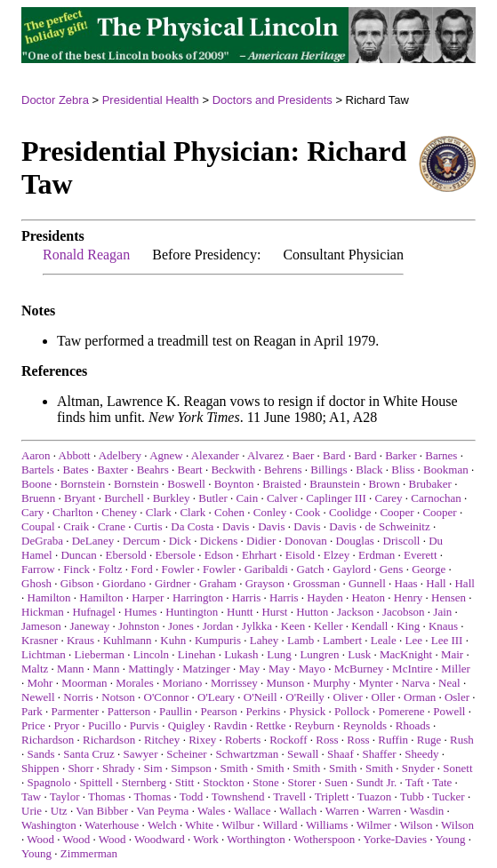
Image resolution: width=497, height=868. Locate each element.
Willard (280, 825)
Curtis (148, 526)
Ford (142, 569)
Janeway (90, 626)
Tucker (448, 796)
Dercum (141, 541)
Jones (181, 626)
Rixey (202, 740)
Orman (420, 697)
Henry (409, 597)
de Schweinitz (397, 526)
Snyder (418, 768)
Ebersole (176, 555)
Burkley (172, 498)
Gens (392, 569)
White (199, 825)
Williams (327, 825)
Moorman (84, 683)
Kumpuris (218, 640)
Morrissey (234, 683)
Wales (211, 811)
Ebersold (126, 555)
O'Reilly (305, 697)
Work (206, 839)
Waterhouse (112, 825)
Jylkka (257, 626)
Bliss (403, 470)
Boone (36, 484)
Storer (302, 782)
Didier (261, 541)
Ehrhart (259, 555)
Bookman (446, 470)
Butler (213, 498)
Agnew (166, 455)
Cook (308, 512)
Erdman (377, 555)
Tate (442, 782)
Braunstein (334, 484)
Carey (389, 498)
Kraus (80, 640)
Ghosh (36, 583)
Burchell (124, 498)
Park (32, 711)
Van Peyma (163, 811)
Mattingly (151, 669)
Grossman (316, 583)
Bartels (38, 470)
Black (369, 470)
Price (33, 725)
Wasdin (427, 811)
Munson (286, 683)
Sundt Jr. (377, 782)
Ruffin (393, 740)
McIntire (412, 669)
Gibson (77, 583)
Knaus (443, 626)
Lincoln (151, 654)
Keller (328, 626)
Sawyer (140, 754)
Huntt (240, 612)
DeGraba (42, 541)
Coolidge (350, 512)
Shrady (119, 768)
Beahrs (153, 470)
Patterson (129, 711)
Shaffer (379, 754)
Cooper (397, 512)
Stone (266, 782)
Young (450, 839)
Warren (342, 811)
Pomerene (402, 711)
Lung (279, 654)
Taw (31, 796)
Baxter (112, 470)
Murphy (332, 683)
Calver (282, 498)
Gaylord (352, 569)
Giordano (124, 583)
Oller (384, 697)
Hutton (312, 612)
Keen (293, 626)
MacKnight (406, 654)
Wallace (253, 811)
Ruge (429, 740)
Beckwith (233, 470)
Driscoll (402, 541)
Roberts (243, 740)
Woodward (160, 839)
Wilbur (238, 825)
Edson (219, 555)
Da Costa (192, 526)
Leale (384, 640)
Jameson (41, 626)
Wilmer (374, 825)
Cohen (229, 512)
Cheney (119, 512)
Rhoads (413, 725)
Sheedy (421, 754)
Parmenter (75, 711)
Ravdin (230, 725)
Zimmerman (89, 853)
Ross (327, 740)
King (408, 626)
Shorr (80, 768)
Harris (247, 597)
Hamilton (49, 597)
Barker (401, 455)
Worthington (256, 839)
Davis (236, 526)
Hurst (274, 612)
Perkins (263, 711)
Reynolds (365, 725)
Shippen (40, 768)
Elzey (337, 555)
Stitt (185, 782)
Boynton (234, 484)
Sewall (303, 754)
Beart (189, 470)
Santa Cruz (88, 754)
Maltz (35, 669)
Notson (118, 697)
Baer (304, 455)
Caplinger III (336, 498)
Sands (41, 754)
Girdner (172, 583)
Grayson (265, 583)
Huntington (192, 612)
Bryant (80, 498)
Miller (456, 669)
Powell (449, 711)
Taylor (65, 796)
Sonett (457, 768)
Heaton (369, 597)
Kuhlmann (128, 640)
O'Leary (216, 697)
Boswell (186, 484)
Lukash (241, 654)
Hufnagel (93, 612)
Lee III (447, 640)
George (429, 569)
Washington (49, 825)
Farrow (38, 569)
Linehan (197, 654)
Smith (234, 768)
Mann (70, 669)
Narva (416, 683)
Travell (289, 796)
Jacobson (404, 612)
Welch (162, 825)
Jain (442, 612)
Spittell (96, 782)
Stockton (223, 782)
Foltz (111, 569)
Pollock (352, 711)
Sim (153, 768)
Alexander (215, 455)
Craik (76, 526)
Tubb (412, 796)
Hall (436, 583)
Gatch (311, 569)
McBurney (359, 669)
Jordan (218, 626)
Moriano (183, 683)
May (249, 669)
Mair (452, 654)
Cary (32, 512)
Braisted (281, 484)
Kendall (369, 626)
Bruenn (38, 498)
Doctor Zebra (55, 100)
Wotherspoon (324, 839)
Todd (192, 796)
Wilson (416, 825)
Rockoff (288, 740)
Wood (40, 839)
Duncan (78, 555)
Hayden (325, 597)
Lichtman (44, 654)
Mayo (312, 669)
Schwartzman (247, 754)
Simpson (191, 768)
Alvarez (265, 455)
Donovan (306, 541)
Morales (135, 683)
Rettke (271, 725)
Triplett (332, 796)
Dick (180, 541)
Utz (59, 811)
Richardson (48, 740)
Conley (270, 512)
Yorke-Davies (396, 839)
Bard (334, 455)
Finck (76, 569)
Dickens (219, 541)
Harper (148, 597)
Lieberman (100, 654)
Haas (406, 583)
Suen (336, 782)
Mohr (40, 683)
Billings (329, 470)
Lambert (342, 640)
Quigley (187, 725)
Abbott (75, 455)
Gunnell (367, 583)
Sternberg (144, 782)
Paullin (176, 711)
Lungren (319, 654)
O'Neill (261, 697)
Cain (248, 498)
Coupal (38, 526)
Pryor (66, 725)
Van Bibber (102, 811)
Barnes (441, 455)
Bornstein (83, 484)
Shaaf (341, 754)
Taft (415, 782)
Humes (141, 612)
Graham (218, 583)
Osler (457, 697)
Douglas (354, 541)
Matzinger (206, 669)
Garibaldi (266, 569)
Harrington (198, 597)
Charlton (73, 512)
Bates (76, 470)
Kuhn (173, 640)
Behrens (283, 470)
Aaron (36, 455)
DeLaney (93, 541)
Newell (38, 697)
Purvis (144, 725)
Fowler (177, 569)
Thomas (107, 796)
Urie (32, 811)
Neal (449, 683)
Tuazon (375, 796)
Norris (78, 697)
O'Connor (167, 697)
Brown (384, 484)
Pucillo (104, 725)
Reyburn (314, 725)
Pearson (219, 711)
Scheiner (186, 754)
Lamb (301, 640)
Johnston (139, 626)
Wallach (298, 811)
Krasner (40, 640)
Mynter (376, 683)
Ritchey (162, 740)
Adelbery (120, 455)
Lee (413, 640)
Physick (307, 711)
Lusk (359, 654)
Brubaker (430, 484)
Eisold (300, 555)
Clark (159, 512)
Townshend (238, 796)
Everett (421, 555)
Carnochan (436, 498)
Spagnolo (49, 782)
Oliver (348, 697)
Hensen (449, 597)
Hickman (43, 612)
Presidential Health (151, 100)
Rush (462, 740)
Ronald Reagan (86, 255)
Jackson (355, 612)
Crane (112, 526)
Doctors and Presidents (273, 100)
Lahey (264, 640)
